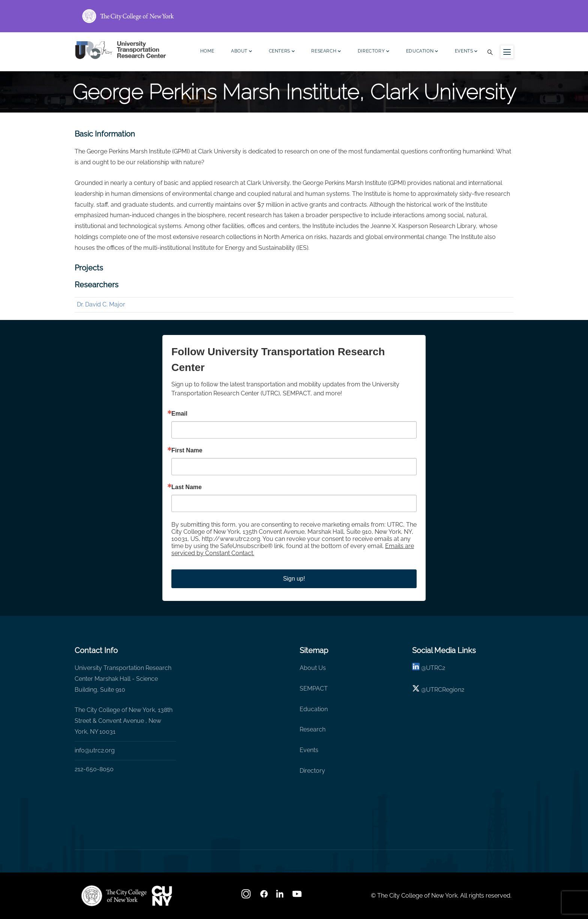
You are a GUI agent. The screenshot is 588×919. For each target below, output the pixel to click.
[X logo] (416, 690)
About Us (313, 668)
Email (179, 414)
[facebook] (264, 896)
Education (422, 52)
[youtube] (298, 896)
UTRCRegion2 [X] (445, 690)
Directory (374, 52)
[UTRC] (114, 896)
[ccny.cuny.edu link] (294, 16)
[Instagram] (247, 896)
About (242, 52)
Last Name (187, 487)
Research (326, 52)
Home (207, 51)
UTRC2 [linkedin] (436, 668)
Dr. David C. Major (101, 304)
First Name (187, 450)
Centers (282, 52)
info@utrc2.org (95, 750)
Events (466, 52)
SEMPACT (314, 688)
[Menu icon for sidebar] (507, 52)
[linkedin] (416, 668)
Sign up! (294, 579)
